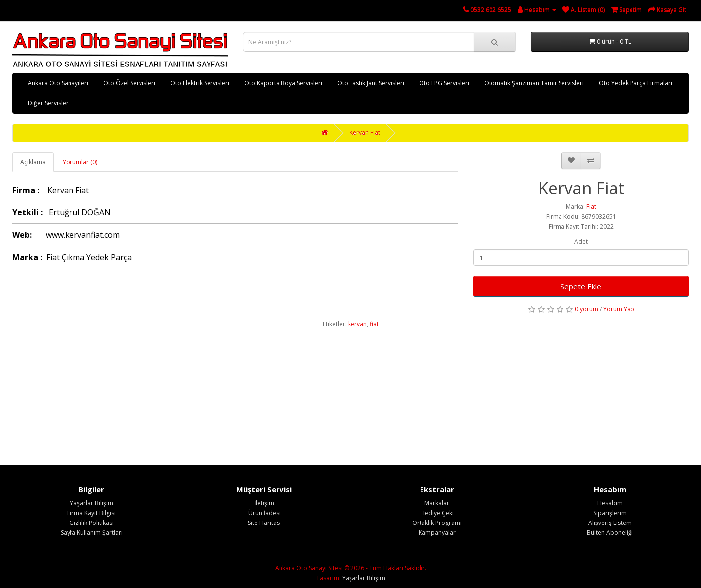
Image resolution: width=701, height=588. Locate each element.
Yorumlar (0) (80, 162)
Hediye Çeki (437, 513)
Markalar (437, 503)
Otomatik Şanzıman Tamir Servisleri (534, 83)
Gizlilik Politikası (92, 523)
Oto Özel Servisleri (129, 83)
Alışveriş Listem (610, 523)
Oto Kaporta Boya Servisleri (283, 83)
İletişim (264, 503)
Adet (581, 241)
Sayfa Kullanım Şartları (92, 533)
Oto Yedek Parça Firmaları (635, 83)
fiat (374, 324)
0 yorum (587, 309)
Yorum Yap (619, 309)
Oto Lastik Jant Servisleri (371, 83)
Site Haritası (264, 523)
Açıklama (33, 162)
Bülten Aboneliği (610, 533)
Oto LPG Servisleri (444, 83)
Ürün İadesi (264, 513)
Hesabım (610, 503)
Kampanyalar (437, 533)
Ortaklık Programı (437, 523)
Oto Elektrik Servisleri (200, 83)
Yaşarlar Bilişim (92, 503)
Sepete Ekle (581, 286)
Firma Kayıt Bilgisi (91, 513)
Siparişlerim (610, 513)
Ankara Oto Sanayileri (58, 83)
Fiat (591, 207)
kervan (357, 324)
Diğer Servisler (48, 103)
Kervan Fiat (365, 133)
